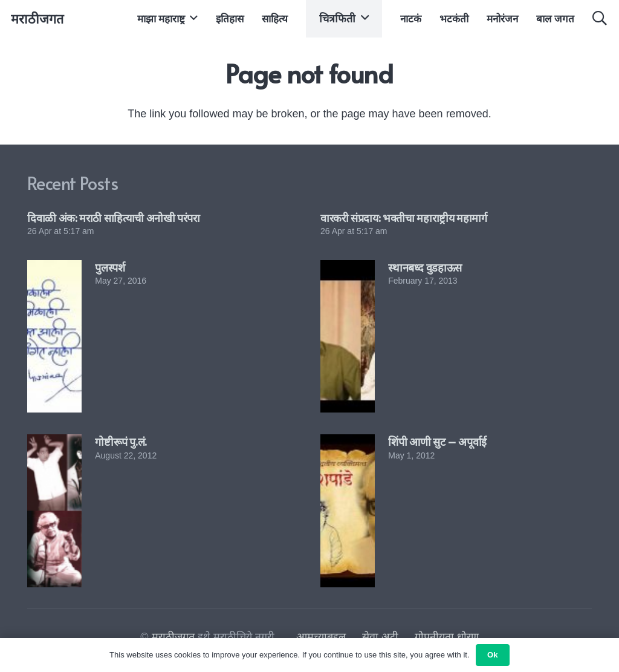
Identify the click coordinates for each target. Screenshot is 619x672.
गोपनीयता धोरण (447, 637)
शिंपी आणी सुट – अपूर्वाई (437, 441)
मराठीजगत (173, 637)
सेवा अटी (380, 637)
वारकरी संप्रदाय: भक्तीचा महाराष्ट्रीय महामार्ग (404, 217)
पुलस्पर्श (110, 267)
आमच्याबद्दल (321, 637)
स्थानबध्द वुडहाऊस (425, 267)
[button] (191, 18)
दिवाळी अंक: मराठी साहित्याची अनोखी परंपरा (114, 217)
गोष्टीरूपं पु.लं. (121, 441)
